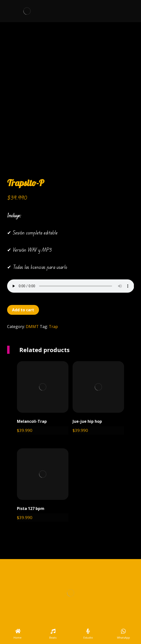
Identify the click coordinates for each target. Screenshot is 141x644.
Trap (53, 327)
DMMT (32, 327)
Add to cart (23, 310)
